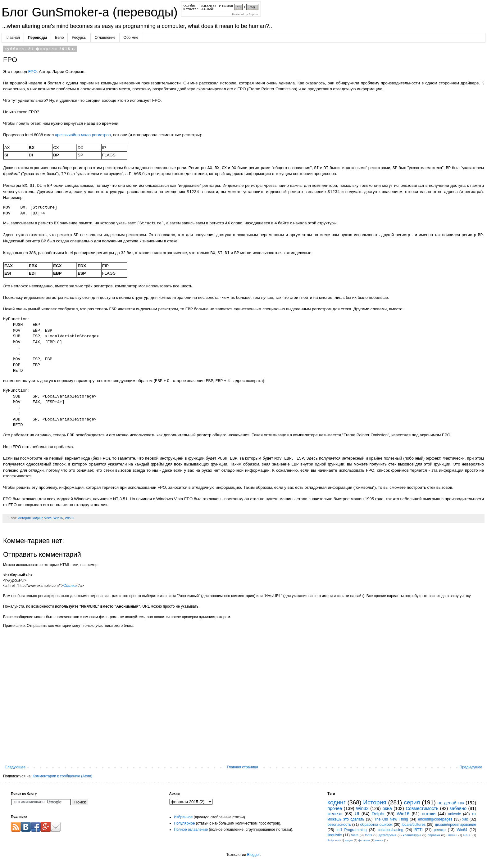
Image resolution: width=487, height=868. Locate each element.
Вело (59, 38)
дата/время (387, 835)
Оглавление (105, 38)
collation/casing (390, 830)
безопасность (339, 825)
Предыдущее (471, 767)
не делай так (451, 803)
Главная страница (243, 767)
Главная (13, 38)
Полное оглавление (191, 830)
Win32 (70, 518)
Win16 (58, 518)
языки (379, 840)
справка (434, 835)
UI (357, 814)
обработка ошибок (376, 825)
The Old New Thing (391, 819)
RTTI (418, 830)
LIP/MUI (452, 835)
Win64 (462, 830)
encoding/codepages (435, 819)
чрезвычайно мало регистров (83, 135)
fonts (369, 835)
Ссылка (70, 586)
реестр (439, 830)
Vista (48, 518)
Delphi (378, 814)
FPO (32, 72)
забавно (458, 808)
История (24, 518)
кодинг (38, 518)
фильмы (364, 840)
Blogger (253, 855)
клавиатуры (412, 835)
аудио (349, 840)
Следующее (15, 767)
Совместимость (422, 808)
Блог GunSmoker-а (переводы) (91, 12)
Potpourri (333, 840)
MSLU (467, 835)
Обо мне (131, 38)
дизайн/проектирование (455, 825)
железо (335, 814)
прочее (335, 808)
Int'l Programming (352, 830)
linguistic (335, 835)
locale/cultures (414, 825)
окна (387, 808)
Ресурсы (79, 38)
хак (465, 819)
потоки (429, 814)
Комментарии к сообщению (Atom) (62, 776)
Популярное (184, 823)
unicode (454, 814)
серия (412, 802)
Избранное (183, 817)
